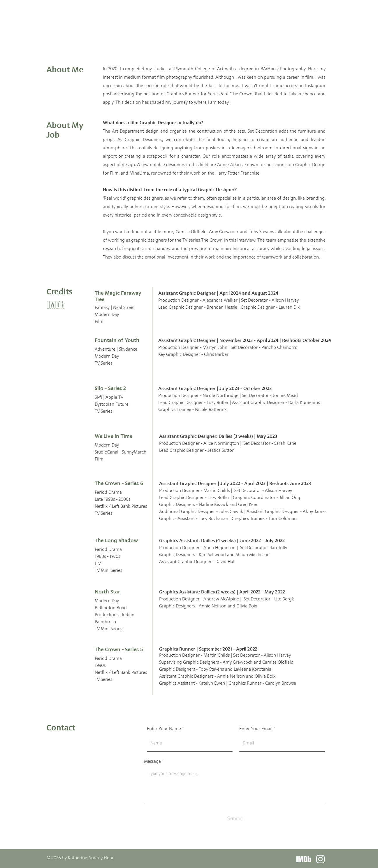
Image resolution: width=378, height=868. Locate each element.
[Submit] (235, 818)
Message (152, 761)
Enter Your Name (164, 729)
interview (246, 240)
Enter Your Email (256, 729)
